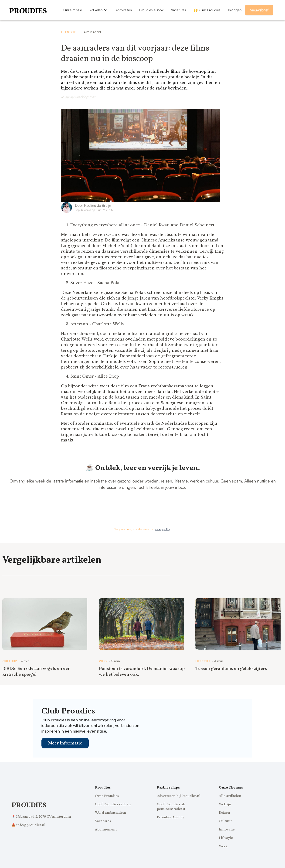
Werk (103, 661)
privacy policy (162, 529)
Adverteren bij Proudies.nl (179, 796)
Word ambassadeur (111, 813)
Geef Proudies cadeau (113, 804)
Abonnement (106, 829)
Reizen (224, 813)
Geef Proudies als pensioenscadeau (171, 807)
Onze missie (73, 10)
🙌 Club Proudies (207, 10)
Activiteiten (124, 10)
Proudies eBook (151, 10)
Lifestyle (69, 32)
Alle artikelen (230, 796)
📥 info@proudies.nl (29, 825)
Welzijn (225, 804)
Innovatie (227, 829)
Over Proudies (107, 796)
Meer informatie (65, 743)
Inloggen (235, 10)
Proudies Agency (171, 817)
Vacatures (178, 10)
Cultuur (10, 661)
